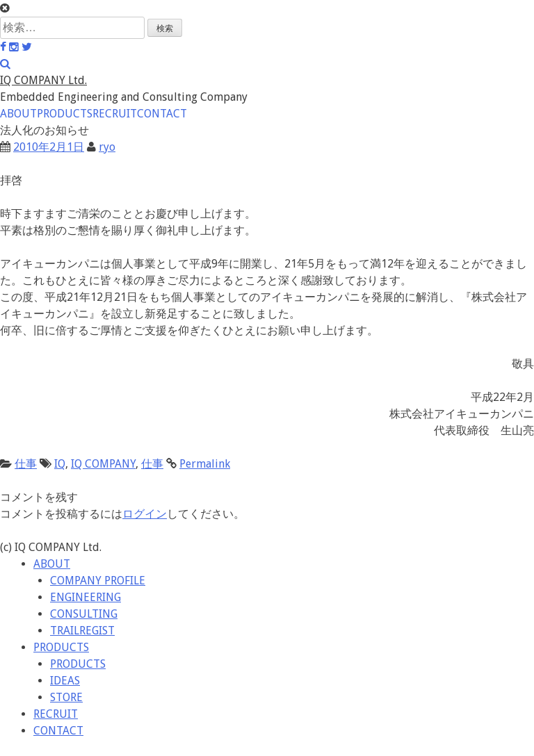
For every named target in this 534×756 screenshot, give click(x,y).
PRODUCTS (65, 114)
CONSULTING (84, 614)
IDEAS (65, 681)
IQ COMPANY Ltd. (43, 80)
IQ (60, 464)
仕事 (26, 464)
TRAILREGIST (82, 631)
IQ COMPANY (103, 464)
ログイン (145, 514)
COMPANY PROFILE (98, 581)
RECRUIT (115, 114)
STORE (66, 697)
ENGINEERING (86, 597)
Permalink (205, 464)
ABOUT (18, 114)
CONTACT (162, 114)
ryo (107, 147)
